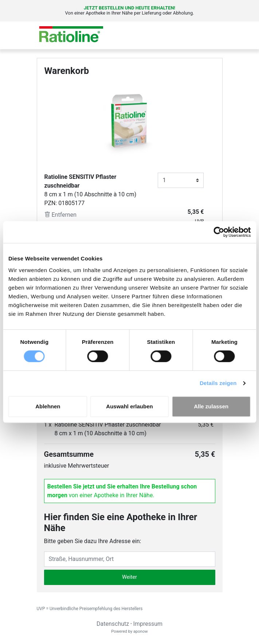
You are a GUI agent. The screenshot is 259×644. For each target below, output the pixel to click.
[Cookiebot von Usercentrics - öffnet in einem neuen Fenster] (219, 232)
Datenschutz (113, 624)
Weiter (129, 577)
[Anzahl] (181, 180)
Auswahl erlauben (129, 406)
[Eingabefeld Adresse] (130, 559)
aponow (141, 631)
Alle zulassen (211, 406)
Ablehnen (48, 406)
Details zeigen (218, 383)
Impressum (148, 624)
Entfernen (61, 215)
